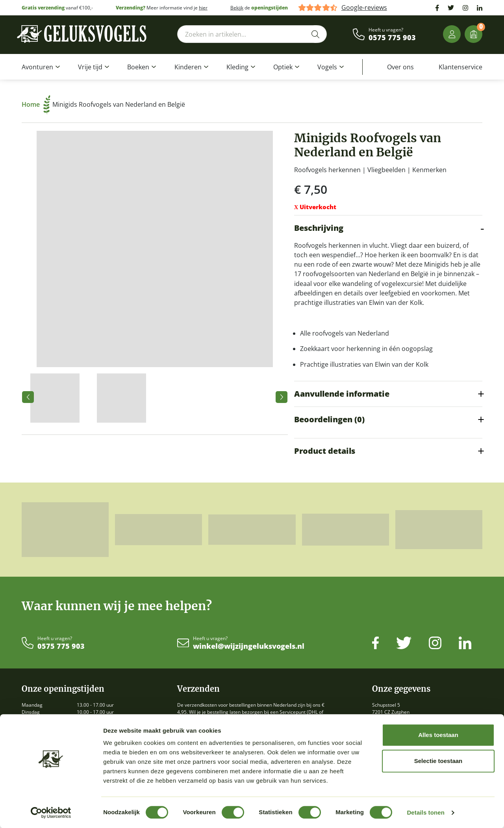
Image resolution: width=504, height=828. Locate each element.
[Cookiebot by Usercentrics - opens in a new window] (51, 813)
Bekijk (237, 8)
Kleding (237, 67)
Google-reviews (364, 8)
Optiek (283, 67)
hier (203, 8)
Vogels (327, 67)
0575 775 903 (392, 38)
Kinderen (188, 67)
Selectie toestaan (438, 761)
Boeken (138, 67)
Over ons (400, 67)
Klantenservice (460, 67)
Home (36, 104)
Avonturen (37, 67)
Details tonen (425, 812)
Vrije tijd (90, 67)
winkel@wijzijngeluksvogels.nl (249, 646)
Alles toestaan (438, 735)
